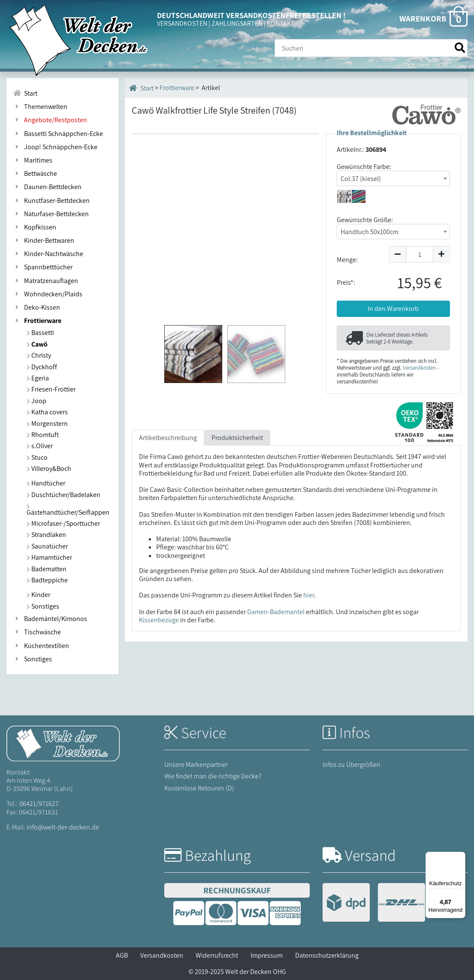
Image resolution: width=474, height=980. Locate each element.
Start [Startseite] (141, 88)
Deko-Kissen (36, 307)
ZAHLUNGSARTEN (237, 23)
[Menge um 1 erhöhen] (442, 254)
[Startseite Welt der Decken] (63, 743)
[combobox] (393, 178)
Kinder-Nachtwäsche (48, 254)
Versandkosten (419, 368)
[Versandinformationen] (374, 903)
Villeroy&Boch (49, 469)
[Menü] (460, 857)
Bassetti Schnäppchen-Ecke (58, 134)
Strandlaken (46, 535)
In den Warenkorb (393, 309)
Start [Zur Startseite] (25, 93)
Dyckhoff (42, 367)
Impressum (267, 955)
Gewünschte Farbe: (364, 167)
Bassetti (40, 333)
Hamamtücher (49, 557)
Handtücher (46, 483)
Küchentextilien (41, 646)
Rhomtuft (43, 435)
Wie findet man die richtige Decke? (213, 776)
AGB (122, 955)
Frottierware (37, 321)
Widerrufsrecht (217, 955)
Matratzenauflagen (45, 281)
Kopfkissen (35, 227)
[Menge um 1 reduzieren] (397, 254)
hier (309, 595)
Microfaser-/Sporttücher (63, 523)
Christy (39, 355)
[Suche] (371, 48)
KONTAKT (281, 23)
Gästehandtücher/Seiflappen (68, 510)
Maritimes (33, 160)
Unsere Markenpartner (196, 764)
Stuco (37, 457)
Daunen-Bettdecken (47, 187)
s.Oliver (40, 446)
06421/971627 (39, 804)
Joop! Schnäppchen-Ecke (55, 147)
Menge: (347, 260)
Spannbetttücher (43, 267)
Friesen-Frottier (51, 389)
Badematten (47, 569)
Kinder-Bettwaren (44, 240)
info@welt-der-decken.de (63, 827)
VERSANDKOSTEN (182, 23)
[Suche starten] (460, 48)
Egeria (38, 378)
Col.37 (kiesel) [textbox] (361, 179)
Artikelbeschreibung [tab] (168, 438)
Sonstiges (43, 606)
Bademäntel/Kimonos (50, 619)
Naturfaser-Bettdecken (51, 214)
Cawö (37, 344)
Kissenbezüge (159, 620)
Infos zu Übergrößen (352, 764)
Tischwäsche (37, 632)
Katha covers (47, 412)
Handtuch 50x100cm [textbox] (370, 232)
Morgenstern (47, 424)
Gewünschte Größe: (365, 220)
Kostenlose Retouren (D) (199, 788)
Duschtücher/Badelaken (63, 495)
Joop (36, 401)
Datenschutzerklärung (327, 955)
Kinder (38, 595)
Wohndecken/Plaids (48, 294)
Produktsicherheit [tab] (237, 438)
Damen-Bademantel (276, 612)
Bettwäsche (35, 173)
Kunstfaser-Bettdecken (51, 201)
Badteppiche (47, 580)
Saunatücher (47, 546)
